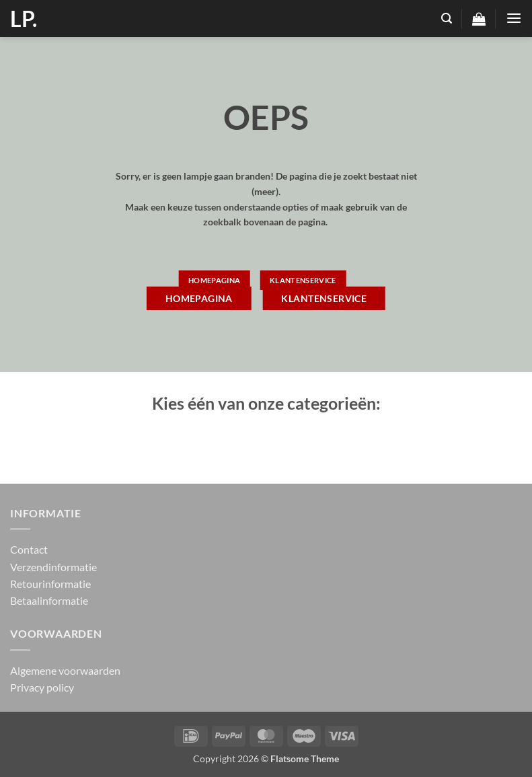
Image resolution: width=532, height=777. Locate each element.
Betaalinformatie (49, 600)
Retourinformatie (50, 584)
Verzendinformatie (53, 567)
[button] (447, 18)
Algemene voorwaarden (65, 670)
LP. (24, 19)
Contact (29, 549)
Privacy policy (42, 687)
